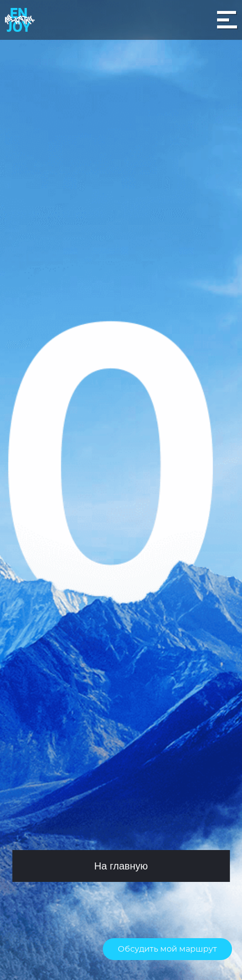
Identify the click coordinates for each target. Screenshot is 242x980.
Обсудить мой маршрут (167, 949)
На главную (121, 866)
